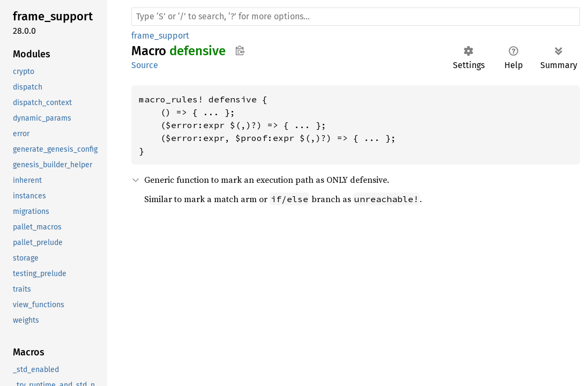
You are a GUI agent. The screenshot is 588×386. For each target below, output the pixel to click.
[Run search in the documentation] (356, 17)
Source (145, 65)
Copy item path (240, 50)
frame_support (160, 36)
